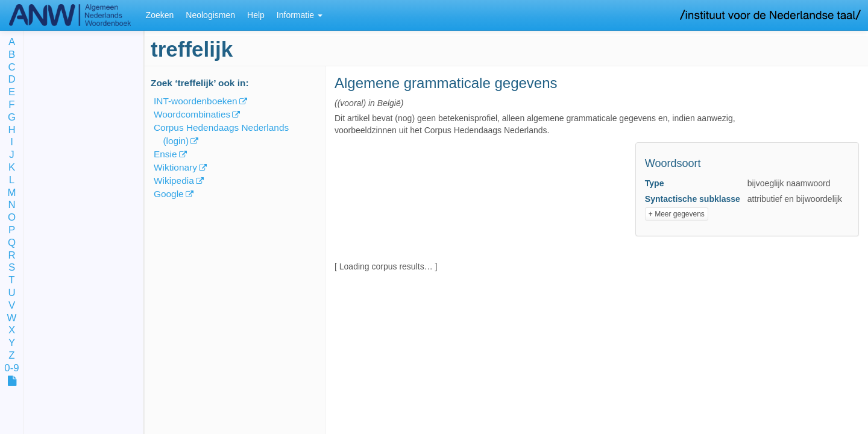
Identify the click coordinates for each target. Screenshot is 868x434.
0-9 (11, 369)
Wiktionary (175, 167)
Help (256, 15)
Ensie (165, 154)
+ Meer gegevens (677, 214)
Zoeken (160, 15)
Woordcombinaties (192, 114)
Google (169, 194)
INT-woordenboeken (196, 101)
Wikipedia (174, 181)
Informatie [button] (300, 15)
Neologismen (210, 15)
